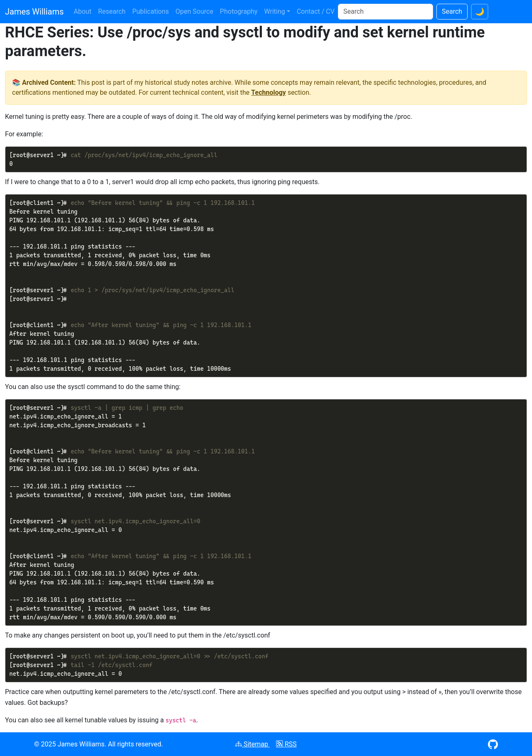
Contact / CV (316, 11)
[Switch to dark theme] (480, 12)
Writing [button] (275, 11)
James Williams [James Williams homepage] (34, 12)
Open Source (194, 11)
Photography (239, 11)
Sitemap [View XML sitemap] (252, 744)
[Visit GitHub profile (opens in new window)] (493, 744)
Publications (150, 11)
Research (112, 11)
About (83, 11)
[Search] (385, 12)
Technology (268, 92)
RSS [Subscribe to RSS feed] (287, 744)
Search (452, 11)
